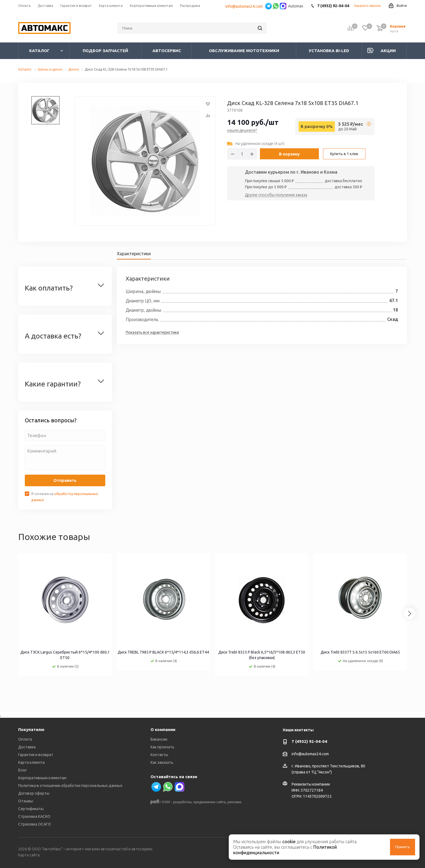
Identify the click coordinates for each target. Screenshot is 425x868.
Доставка (27, 747)
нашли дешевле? (242, 131)
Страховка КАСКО (34, 816)
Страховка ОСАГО (35, 824)
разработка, (183, 802)
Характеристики (134, 254)
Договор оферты (34, 793)
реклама (234, 802)
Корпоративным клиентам (42, 778)
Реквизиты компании (311, 784)
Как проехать (162, 747)
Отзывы (26, 801)
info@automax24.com (245, 6)
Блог (23, 770)
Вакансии (159, 739)
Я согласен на (65, 497)
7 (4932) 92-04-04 (309, 741)
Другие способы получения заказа (276, 195)
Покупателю (31, 729)
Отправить (65, 480)
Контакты (159, 755)
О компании (163, 729)
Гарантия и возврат (36, 755)
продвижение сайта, (210, 802)
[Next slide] (410, 613)
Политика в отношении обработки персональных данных (70, 786)
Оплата (25, 739)
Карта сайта (29, 855)
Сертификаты (31, 809)
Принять (403, 847)
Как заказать (162, 762)
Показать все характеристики (152, 332)
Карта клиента (31, 762)
